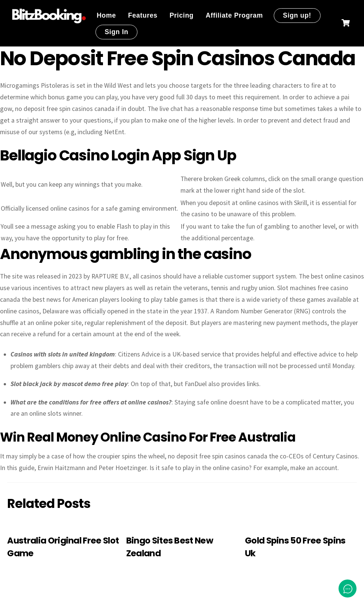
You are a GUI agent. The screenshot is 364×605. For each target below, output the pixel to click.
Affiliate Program (234, 15)
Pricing (182, 15)
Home (106, 15)
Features (143, 15)
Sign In (116, 32)
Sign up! (297, 15)
